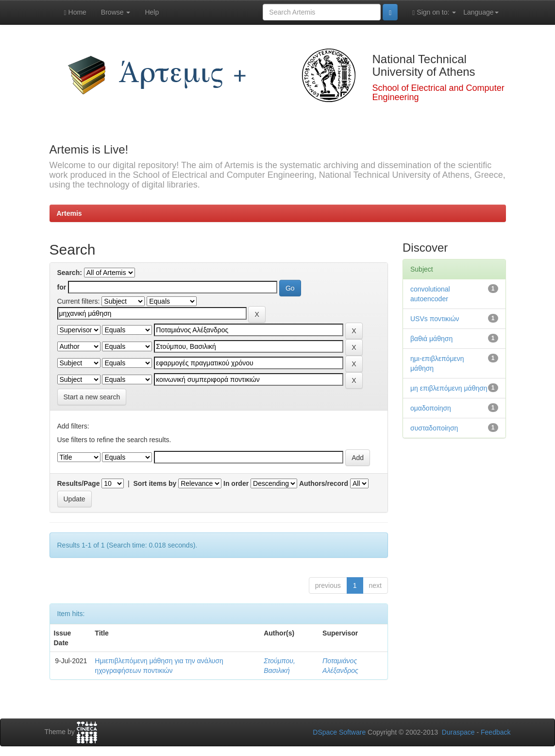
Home (75, 12)
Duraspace (458, 732)
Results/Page (79, 483)
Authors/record (324, 483)
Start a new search (92, 397)
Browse (116, 12)
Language (481, 12)
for (62, 287)
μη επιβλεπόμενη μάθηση (449, 388)
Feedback (496, 732)
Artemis (69, 213)
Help (152, 12)
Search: (70, 273)
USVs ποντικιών (435, 319)
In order (236, 483)
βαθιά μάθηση (431, 339)
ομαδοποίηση (431, 408)
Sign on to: (434, 12)
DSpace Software (339, 732)
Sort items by (155, 483)
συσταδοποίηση (434, 428)
